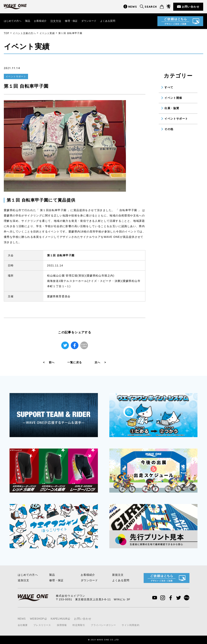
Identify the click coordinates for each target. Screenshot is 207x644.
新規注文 (118, 575)
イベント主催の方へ (24, 33)
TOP (7, 33)
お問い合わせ (191, 7)
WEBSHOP (37, 619)
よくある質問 (113, 21)
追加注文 (24, 580)
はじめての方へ (13, 21)
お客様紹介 (42, 21)
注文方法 (58, 21)
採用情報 (62, 625)
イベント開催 (173, 98)
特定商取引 (80, 625)
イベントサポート (176, 119)
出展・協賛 (172, 108)
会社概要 (23, 625)
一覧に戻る (75, 362)
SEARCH (151, 7)
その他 (169, 129)
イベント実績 (47, 33)
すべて (169, 87)
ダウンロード (93, 21)
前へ (49, 362)
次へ (100, 362)
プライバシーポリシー (105, 625)
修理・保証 (75, 21)
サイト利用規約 (132, 625)
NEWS (133, 7)
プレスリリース (43, 625)
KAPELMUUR (60, 619)
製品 (29, 21)
